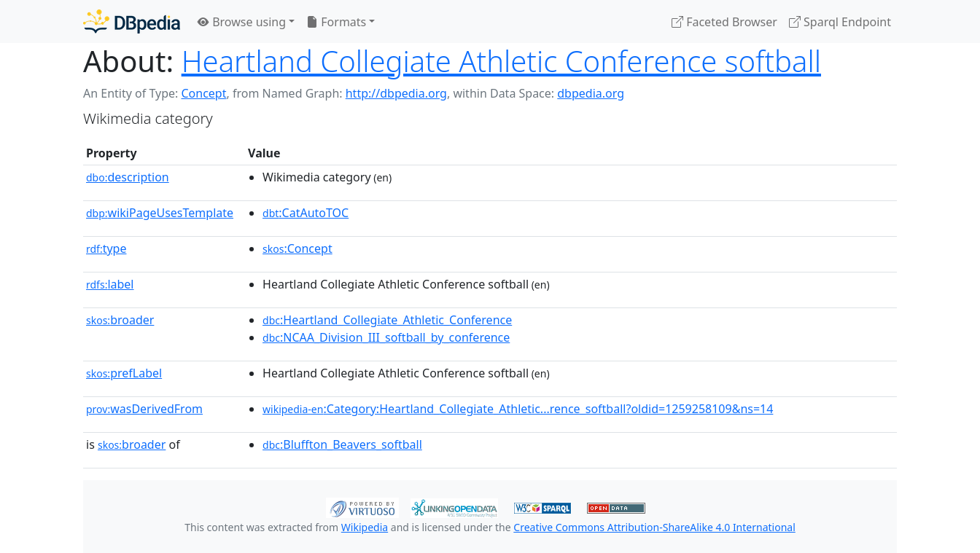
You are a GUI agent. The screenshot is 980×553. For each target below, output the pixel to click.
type (106, 248)
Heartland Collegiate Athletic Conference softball (501, 61)
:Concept (297, 248)
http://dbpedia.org (396, 93)
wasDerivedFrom (144, 409)
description (128, 177)
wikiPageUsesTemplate (160, 213)
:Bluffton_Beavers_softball (342, 444)
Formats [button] (336, 22)
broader (120, 320)
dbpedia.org (591, 93)
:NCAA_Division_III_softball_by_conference (386, 337)
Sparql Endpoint (840, 22)
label (110, 284)
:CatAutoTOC (306, 213)
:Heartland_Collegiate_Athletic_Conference (387, 320)
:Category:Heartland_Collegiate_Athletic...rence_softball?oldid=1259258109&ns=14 (518, 409)
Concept (203, 93)
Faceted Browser (724, 22)
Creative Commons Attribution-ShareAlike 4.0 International (654, 527)
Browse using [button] (242, 22)
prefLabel (124, 373)
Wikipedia (365, 527)
